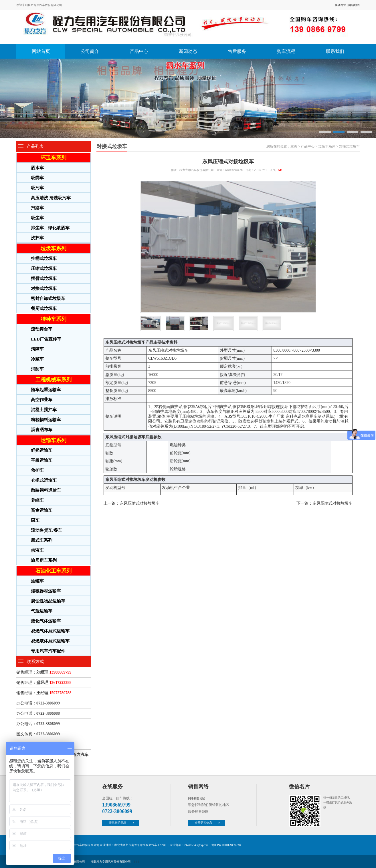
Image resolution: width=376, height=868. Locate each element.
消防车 (37, 369)
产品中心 (139, 51)
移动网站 (341, 5)
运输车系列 (54, 440)
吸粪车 (37, 178)
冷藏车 (37, 359)
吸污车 (37, 188)
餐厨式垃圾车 (44, 308)
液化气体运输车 (46, 621)
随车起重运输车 (46, 390)
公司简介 (90, 51)
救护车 (37, 470)
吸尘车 (37, 218)
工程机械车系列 (54, 380)
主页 (294, 146)
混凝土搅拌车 (44, 410)
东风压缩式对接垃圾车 (140, 503)
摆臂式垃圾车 (44, 278)
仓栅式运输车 (44, 480)
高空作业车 (42, 400)
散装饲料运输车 (46, 490)
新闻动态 (188, 51)
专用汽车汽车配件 (48, 651)
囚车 (35, 520)
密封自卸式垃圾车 (48, 298)
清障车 (37, 349)
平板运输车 (42, 460)
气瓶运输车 (42, 611)
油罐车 (37, 581)
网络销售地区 (197, 798)
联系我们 (335, 51)
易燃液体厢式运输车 (50, 641)
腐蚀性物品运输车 (48, 601)
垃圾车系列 (54, 248)
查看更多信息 (208, 823)
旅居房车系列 (44, 560)
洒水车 (37, 168)
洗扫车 (37, 238)
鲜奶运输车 (42, 450)
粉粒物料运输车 (46, 420)
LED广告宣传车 (46, 339)
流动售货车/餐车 (46, 530)
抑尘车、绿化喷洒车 (50, 228)
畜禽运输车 (42, 510)
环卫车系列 (54, 158)
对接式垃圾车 (44, 288)
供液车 (37, 550)
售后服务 (237, 51)
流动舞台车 (42, 329)
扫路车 (37, 208)
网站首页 (41, 51)
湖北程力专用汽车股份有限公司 (111, 862)
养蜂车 (37, 500)
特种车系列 (54, 319)
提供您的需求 (122, 823)
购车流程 (286, 51)
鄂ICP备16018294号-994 (226, 845)
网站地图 (354, 5)
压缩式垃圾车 (44, 268)
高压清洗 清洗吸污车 (51, 198)
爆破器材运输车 (46, 591)
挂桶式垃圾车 (44, 258)
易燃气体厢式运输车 (50, 631)
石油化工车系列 (54, 571)
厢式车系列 (42, 540)
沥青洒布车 (42, 430)
